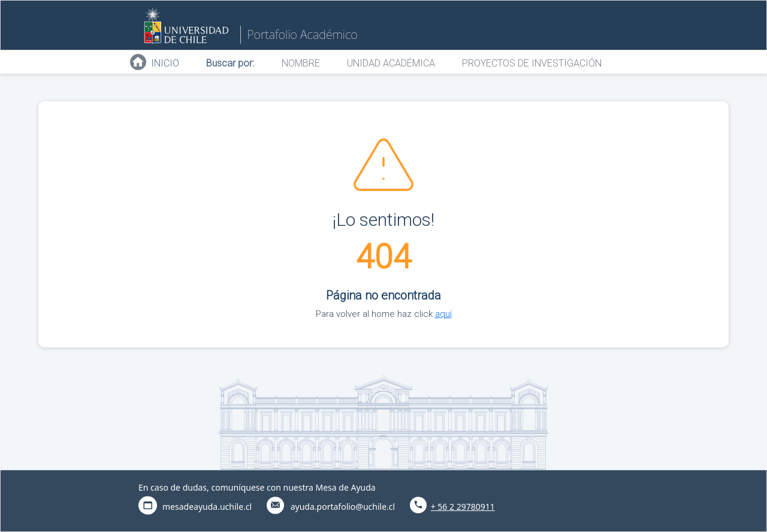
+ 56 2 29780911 (463, 507)
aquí (443, 314)
